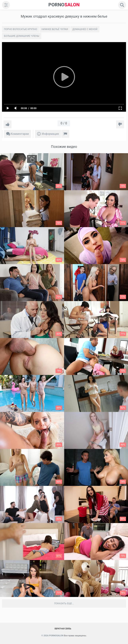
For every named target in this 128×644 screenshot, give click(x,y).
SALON (64, 5)
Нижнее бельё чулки (55, 29)
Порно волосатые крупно (21, 29)
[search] (122, 5)
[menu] (6, 5)
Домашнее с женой (85, 29)
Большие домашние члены (22, 36)
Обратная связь (63, 629)
